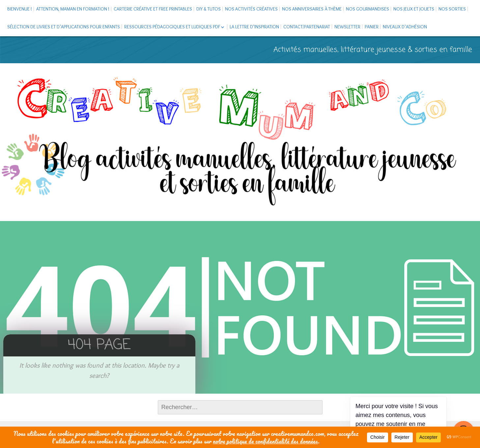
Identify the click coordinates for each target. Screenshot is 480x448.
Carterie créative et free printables (153, 9)
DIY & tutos (209, 9)
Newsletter (347, 27)
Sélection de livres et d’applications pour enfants (64, 27)
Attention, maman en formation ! (73, 9)
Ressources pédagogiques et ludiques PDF (172, 27)
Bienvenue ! (20, 9)
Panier (372, 27)
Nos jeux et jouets (414, 9)
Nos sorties (452, 9)
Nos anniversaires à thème (312, 9)
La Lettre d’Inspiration (254, 27)
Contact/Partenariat (307, 27)
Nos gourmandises (367, 9)
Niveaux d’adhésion (405, 27)
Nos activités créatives (251, 9)
